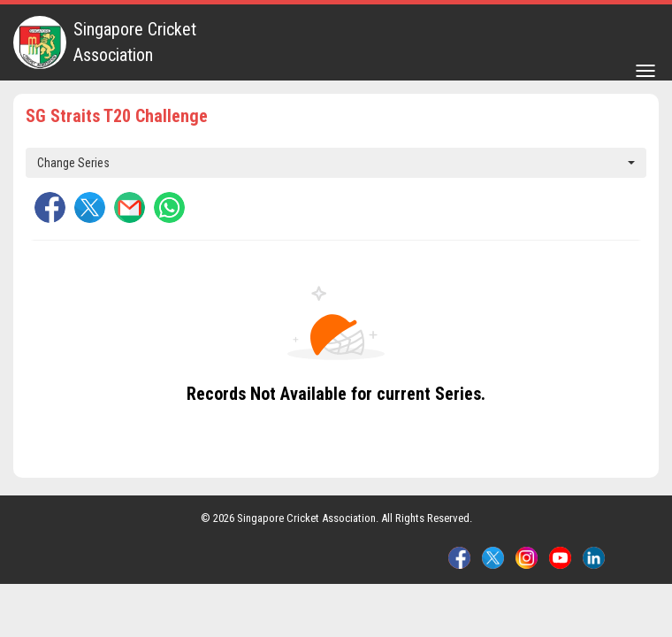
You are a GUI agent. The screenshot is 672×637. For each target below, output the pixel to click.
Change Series (336, 163)
